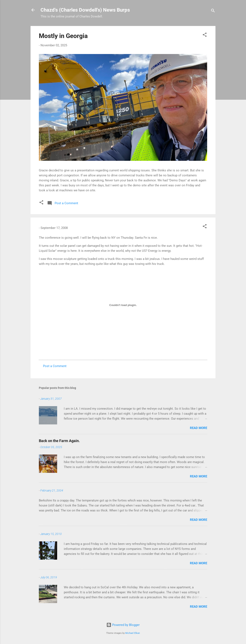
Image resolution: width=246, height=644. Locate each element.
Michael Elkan (133, 633)
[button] (205, 35)
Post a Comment (55, 366)
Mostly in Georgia (63, 36)
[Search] (213, 11)
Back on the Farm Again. (59, 441)
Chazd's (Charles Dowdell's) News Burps (85, 10)
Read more (199, 428)
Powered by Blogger (123, 625)
